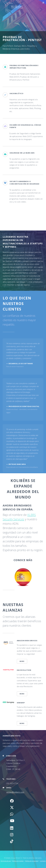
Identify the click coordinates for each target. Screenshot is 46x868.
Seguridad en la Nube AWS (22, 153)
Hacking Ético (16, 93)
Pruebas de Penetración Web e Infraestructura (24, 67)
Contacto (43, 861)
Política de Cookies (18, 861)
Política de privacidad (32, 861)
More (22, 661)
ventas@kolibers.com (15, 792)
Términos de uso (6, 861)
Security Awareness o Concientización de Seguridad (24, 183)
